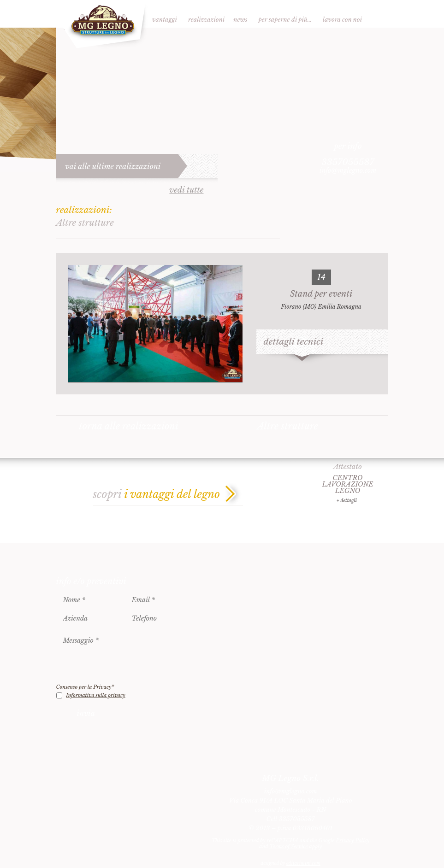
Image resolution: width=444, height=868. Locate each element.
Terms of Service (288, 846)
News (240, 20)
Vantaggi (165, 20)
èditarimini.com (303, 863)
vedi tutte (186, 190)
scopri (157, 494)
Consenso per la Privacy (85, 687)
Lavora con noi (342, 20)
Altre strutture (288, 426)
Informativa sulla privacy (96, 695)
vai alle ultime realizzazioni (113, 166)
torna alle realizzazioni (129, 426)
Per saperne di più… (285, 20)
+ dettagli (347, 501)
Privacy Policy (353, 840)
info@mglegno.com (348, 170)
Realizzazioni (206, 20)
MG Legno (102, 25)
